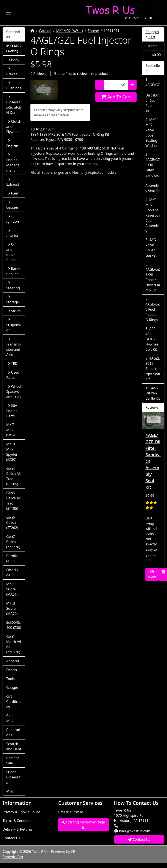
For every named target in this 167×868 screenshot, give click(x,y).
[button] (44, 90)
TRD (13, 363)
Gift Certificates (14, 702)
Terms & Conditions (18, 821)
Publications (13, 732)
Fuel (13, 193)
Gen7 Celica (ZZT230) (13, 542)
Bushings (14, 86)
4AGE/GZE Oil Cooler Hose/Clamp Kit (153, 280)
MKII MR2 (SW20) (12, 430)
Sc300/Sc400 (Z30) (14, 625)
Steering (13, 286)
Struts (14, 311)
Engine (93, 31)
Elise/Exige (13, 572)
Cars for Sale (13, 760)
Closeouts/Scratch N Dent (14, 105)
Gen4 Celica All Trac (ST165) (13, 476)
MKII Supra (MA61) (12, 589)
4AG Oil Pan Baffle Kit (153, 393)
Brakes (12, 72)
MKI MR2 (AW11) (69, 31)
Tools (10, 679)
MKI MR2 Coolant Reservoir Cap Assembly (153, 215)
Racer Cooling (13, 271)
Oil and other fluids (11, 252)
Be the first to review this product (81, 74)
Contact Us (11, 838)
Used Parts (13, 375)
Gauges (12, 205)
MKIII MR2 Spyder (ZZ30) (12, 452)
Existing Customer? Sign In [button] (84, 825)
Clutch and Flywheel (14, 127)
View (152, 575)
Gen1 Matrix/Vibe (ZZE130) (14, 644)
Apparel (13, 661)
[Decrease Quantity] (100, 85)
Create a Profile (71, 812)
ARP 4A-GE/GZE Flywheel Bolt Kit (152, 339)
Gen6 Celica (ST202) (12, 522)
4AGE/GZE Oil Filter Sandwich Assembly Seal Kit (153, 175)
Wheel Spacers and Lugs (14, 392)
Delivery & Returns (18, 829)
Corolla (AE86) (12, 558)
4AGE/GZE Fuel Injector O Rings (153, 312)
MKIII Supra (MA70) (12, 608)
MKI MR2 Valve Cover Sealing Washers (152, 133)
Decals (12, 670)
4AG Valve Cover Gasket (151, 248)
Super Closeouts (13, 777)
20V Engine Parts (12, 411)
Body (14, 60)
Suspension (13, 325)
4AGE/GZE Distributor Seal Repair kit (153, 98)
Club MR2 (10, 718)
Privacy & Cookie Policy (21, 812)
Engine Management (13, 163)
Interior (12, 233)
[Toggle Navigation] (9, 13)
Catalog (45, 31)
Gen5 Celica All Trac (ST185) (13, 501)
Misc (10, 791)
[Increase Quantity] (132, 85)
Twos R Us (40, 852)
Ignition (13, 219)
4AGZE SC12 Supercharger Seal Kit (153, 369)
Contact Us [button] (139, 839)
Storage (13, 300)
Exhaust (13, 182)
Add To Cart (116, 97)
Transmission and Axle (14, 347)
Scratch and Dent (14, 746)
